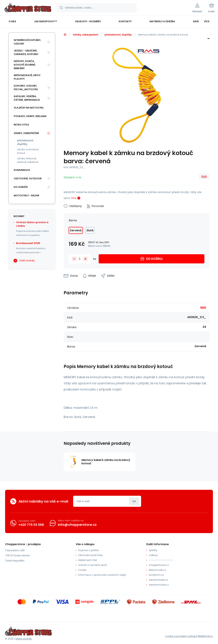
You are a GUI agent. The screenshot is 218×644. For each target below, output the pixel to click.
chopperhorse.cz (159, 565)
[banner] (28, 8)
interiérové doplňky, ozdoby (27, 42)
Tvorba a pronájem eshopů (181, 636)
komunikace (22, 170)
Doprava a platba (89, 550)
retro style (21, 125)
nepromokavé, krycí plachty (27, 77)
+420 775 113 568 (31, 525)
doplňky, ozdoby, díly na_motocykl (26, 88)
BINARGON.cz (205, 636)
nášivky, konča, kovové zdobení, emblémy (25, 65)
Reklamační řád (88, 560)
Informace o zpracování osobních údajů (102, 575)
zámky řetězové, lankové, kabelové (28, 160)
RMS (204, 177)
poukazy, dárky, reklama (30, 116)
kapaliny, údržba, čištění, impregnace (27, 98)
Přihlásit (134, 501)
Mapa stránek (24, 639)
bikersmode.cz (157, 570)
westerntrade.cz (158, 580)
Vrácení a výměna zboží (93, 565)
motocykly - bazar (26, 195)
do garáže (21, 187)
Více (74, 198)
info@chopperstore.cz (77, 525)
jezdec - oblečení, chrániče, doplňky (26, 52)
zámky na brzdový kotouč (28, 151)
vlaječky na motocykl (29, 108)
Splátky (153, 550)
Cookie (82, 570)
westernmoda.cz (159, 585)
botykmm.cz (156, 575)
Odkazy (153, 555)
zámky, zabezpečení (85, 35)
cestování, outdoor (28, 178)
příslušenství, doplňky (118, 35)
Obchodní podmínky (90, 555)
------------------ (161, 560)
